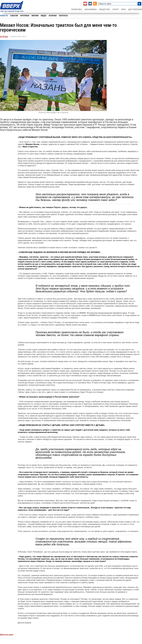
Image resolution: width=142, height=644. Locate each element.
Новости (4, 16)
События (14, 16)
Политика (77, 9)
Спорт (116, 9)
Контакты (63, 16)
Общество (104, 9)
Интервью (25, 16)
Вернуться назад (7, 634)
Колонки (53, 16)
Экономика (90, 9)
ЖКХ (124, 9)
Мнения (35, 16)
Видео (44, 16)
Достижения (135, 9)
